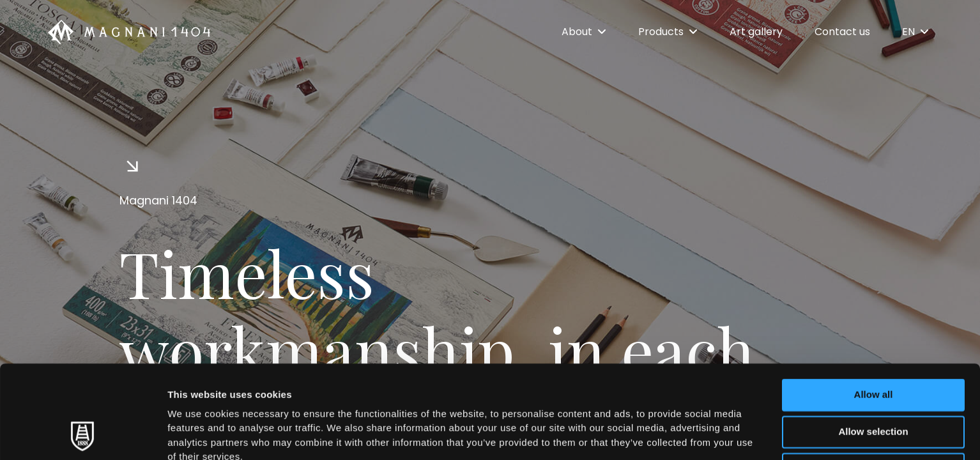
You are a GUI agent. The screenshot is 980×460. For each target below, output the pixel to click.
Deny (874, 381)
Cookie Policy (584, 384)
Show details (670, 435)
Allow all (874, 307)
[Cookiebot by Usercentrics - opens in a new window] (83, 435)
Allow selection (873, 344)
